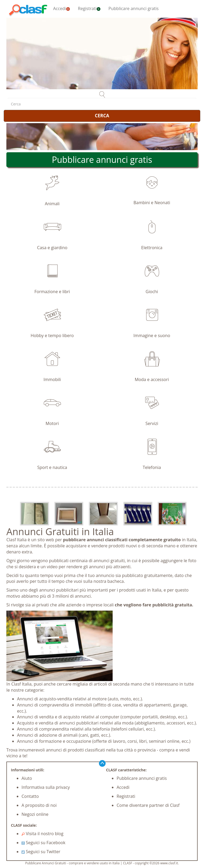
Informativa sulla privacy (46, 787)
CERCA (102, 116)
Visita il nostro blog (42, 834)
